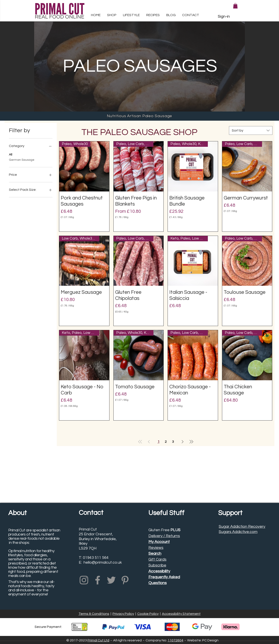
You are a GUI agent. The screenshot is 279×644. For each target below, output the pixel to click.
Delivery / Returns (164, 536)
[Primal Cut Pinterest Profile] (125, 580)
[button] (131, 17)
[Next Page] (183, 442)
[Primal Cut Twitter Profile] (111, 580)
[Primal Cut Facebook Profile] (98, 580)
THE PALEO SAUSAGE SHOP (139, 132)
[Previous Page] (149, 442)
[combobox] (251, 130)
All (11, 154)
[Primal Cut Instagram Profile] (84, 580)
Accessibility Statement (181, 614)
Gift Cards (157, 559)
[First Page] (140, 442)
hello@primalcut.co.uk (103, 562)
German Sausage (22, 159)
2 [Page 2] (166, 442)
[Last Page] (191, 442)
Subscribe (157, 565)
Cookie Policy (148, 614)
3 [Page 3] (173, 442)
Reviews (156, 548)
